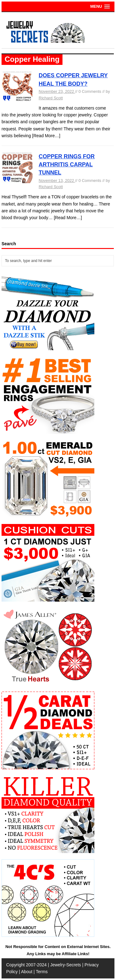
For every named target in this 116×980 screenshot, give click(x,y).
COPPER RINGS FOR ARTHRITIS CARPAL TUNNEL (67, 165)
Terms (42, 972)
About (27, 972)
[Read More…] (46, 136)
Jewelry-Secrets (66, 965)
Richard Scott (51, 98)
